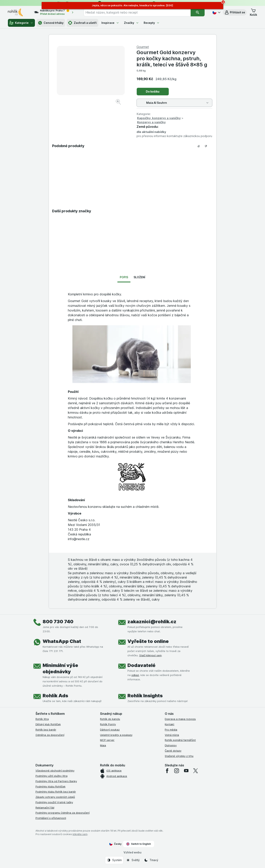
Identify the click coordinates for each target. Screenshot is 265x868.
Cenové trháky (51, 23)
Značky (131, 23)
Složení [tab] (139, 277)
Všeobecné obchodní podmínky (55, 771)
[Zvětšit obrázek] (119, 102)
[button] (235, 12)
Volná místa (172, 735)
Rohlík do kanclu (110, 719)
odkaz (135, 675)
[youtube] (186, 771)
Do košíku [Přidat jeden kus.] (153, 91)
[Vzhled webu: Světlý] (133, 860)
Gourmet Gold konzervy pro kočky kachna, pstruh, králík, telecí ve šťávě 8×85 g (172, 58)
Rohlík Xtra (42, 719)
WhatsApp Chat (62, 641)
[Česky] (216, 12)
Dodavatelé (141, 665)
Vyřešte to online (148, 641)
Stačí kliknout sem (150, 655)
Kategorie (21, 23)
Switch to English (139, 844)
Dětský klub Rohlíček (48, 724)
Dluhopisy (171, 745)
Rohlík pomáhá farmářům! (180, 740)
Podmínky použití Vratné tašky (54, 802)
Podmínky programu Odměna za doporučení (63, 813)
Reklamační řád (45, 808)
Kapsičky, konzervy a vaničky (159, 118)
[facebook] (167, 771)
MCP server (107, 740)
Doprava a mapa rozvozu (180, 719)
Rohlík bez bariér (46, 730)
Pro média (171, 730)
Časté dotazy (173, 751)
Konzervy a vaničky (151, 122)
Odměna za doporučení (50, 735)
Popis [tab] (124, 277)
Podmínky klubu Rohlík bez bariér (56, 792)
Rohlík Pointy (108, 724)
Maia (103, 745)
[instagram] (177, 771)
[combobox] (137, 12)
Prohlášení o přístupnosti (51, 818)
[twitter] (196, 771)
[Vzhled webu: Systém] (114, 860)
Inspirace (110, 23)
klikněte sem (80, 834)
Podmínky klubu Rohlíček (51, 786)
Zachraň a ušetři (82, 23)
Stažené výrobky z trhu (179, 756)
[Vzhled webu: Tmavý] (151, 860)
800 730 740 (58, 622)
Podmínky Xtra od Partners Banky (56, 781)
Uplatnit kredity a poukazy (116, 735)
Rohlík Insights (145, 696)
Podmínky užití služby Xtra (52, 776)
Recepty (152, 23)
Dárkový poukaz (110, 730)
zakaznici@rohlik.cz (152, 622)
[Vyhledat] (198, 12)
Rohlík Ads (55, 696)
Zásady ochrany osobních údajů (55, 797)
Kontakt (169, 724)
